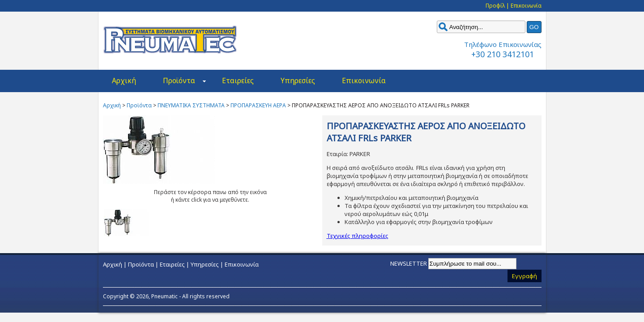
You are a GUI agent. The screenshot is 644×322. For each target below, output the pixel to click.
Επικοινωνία (526, 6)
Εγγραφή (525, 276)
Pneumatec (170, 40)
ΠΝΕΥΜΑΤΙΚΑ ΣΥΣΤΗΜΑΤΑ (191, 105)
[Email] (472, 264)
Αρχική (124, 80)
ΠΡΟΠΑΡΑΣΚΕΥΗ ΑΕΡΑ (258, 105)
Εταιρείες (238, 80)
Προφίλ (495, 6)
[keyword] (481, 27)
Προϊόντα (184, 80)
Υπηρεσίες (298, 80)
